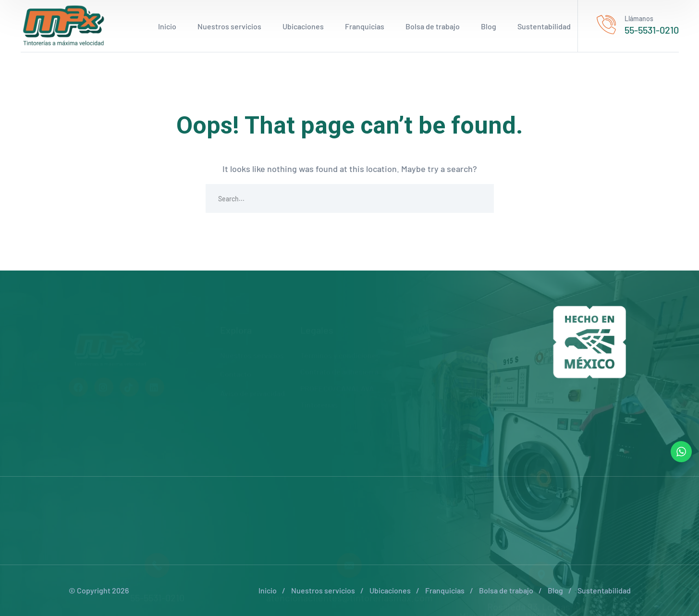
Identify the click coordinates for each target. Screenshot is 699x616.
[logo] (64, 25)
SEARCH (479, 198)
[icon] (78, 365)
